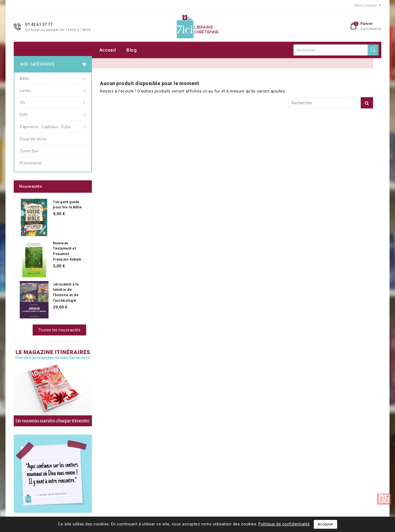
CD (53, 103)
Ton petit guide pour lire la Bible (67, 205)
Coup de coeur (33, 139)
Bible (53, 79)
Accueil (108, 50)
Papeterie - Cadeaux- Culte (53, 127)
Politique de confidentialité (284, 524)
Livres (53, 91)
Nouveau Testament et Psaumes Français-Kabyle (67, 251)
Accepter (325, 524)
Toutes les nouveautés (60, 330)
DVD (53, 115)
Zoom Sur (29, 151)
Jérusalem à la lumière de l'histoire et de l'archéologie (66, 292)
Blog (132, 50)
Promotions (31, 163)
